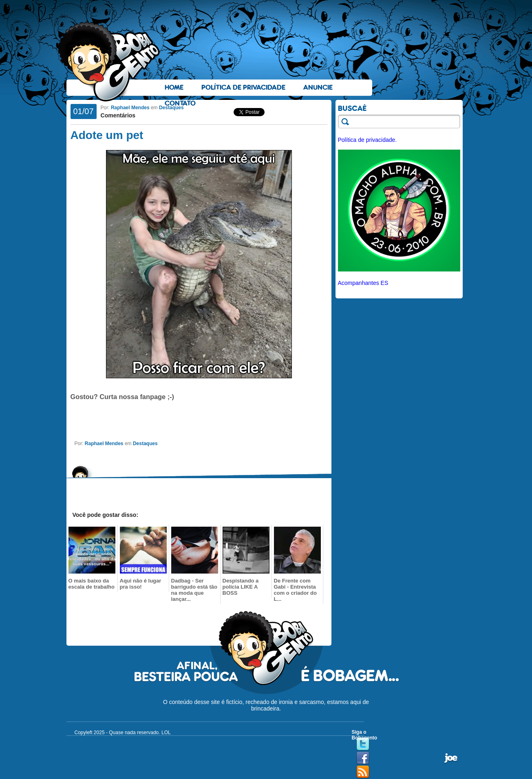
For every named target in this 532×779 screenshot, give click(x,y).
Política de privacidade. (368, 140)
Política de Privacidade (243, 87)
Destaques (171, 108)
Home (174, 87)
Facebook (363, 758)
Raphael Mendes (130, 108)
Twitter (363, 744)
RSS (363, 772)
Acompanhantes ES (363, 283)
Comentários (118, 115)
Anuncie (318, 87)
